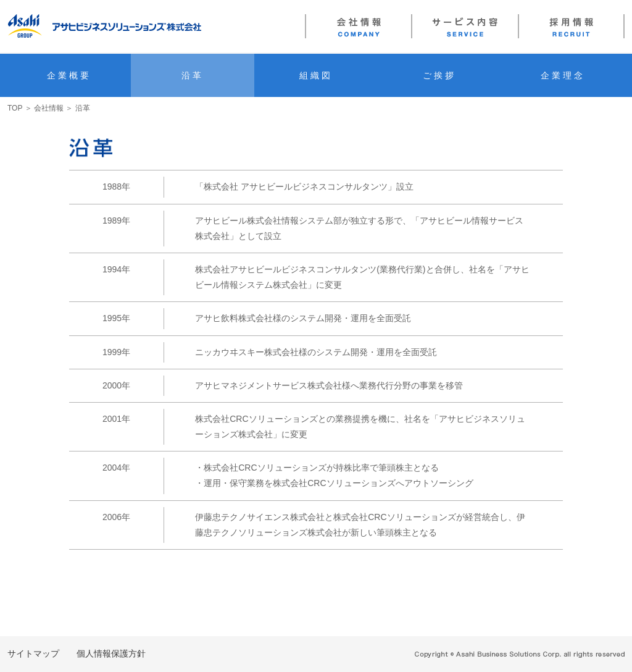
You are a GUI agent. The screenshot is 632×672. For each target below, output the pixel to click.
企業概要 (69, 75)
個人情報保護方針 (111, 653)
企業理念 (563, 75)
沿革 (193, 75)
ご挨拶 (440, 75)
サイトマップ (33, 653)
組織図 (316, 75)
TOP (15, 108)
